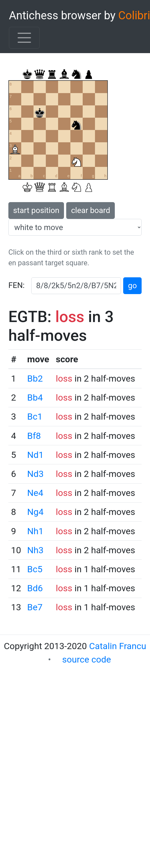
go (132, 286)
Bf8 (34, 436)
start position (36, 210)
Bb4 (35, 398)
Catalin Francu (118, 646)
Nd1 (35, 455)
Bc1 (35, 417)
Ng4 (35, 512)
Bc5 (35, 569)
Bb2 (35, 379)
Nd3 (35, 474)
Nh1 (35, 531)
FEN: (16, 285)
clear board (91, 210)
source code (87, 659)
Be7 (35, 607)
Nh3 (35, 550)
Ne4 (35, 493)
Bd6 (35, 588)
